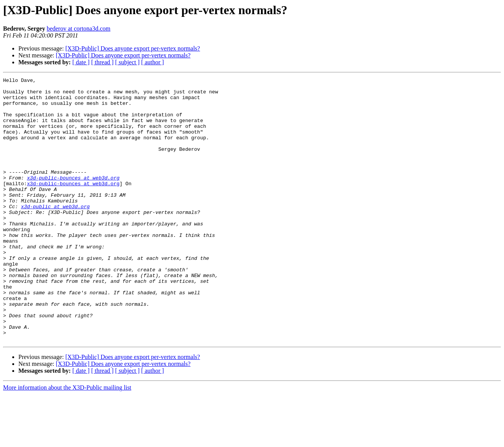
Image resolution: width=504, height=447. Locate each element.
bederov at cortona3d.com (79, 29)
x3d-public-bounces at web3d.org (73, 198)
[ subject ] (127, 62)
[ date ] (81, 62)
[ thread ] (102, 62)
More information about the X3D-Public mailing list (67, 440)
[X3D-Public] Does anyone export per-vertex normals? (133, 48)
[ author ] (153, 62)
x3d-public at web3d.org (55, 233)
